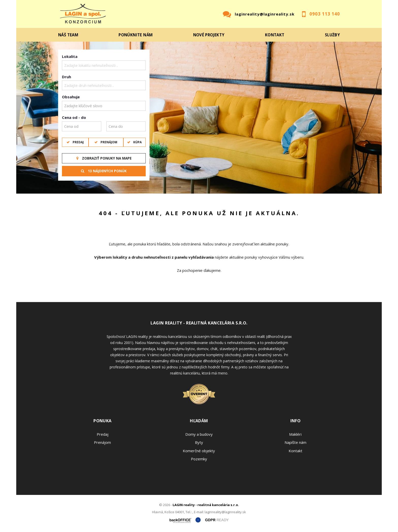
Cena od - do (74, 117)
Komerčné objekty (199, 451)
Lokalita (70, 56)
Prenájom (109, 142)
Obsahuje (71, 97)
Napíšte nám (295, 442)
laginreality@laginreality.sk (265, 14)
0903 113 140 (325, 14)
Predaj (78, 142)
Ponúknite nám (136, 35)
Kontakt (275, 35)
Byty (199, 442)
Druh (67, 77)
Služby (332, 35)
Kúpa (137, 142)
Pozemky (199, 459)
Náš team (68, 35)
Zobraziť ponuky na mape (104, 158)
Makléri (295, 434)
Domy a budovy (199, 434)
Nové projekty (209, 35)
